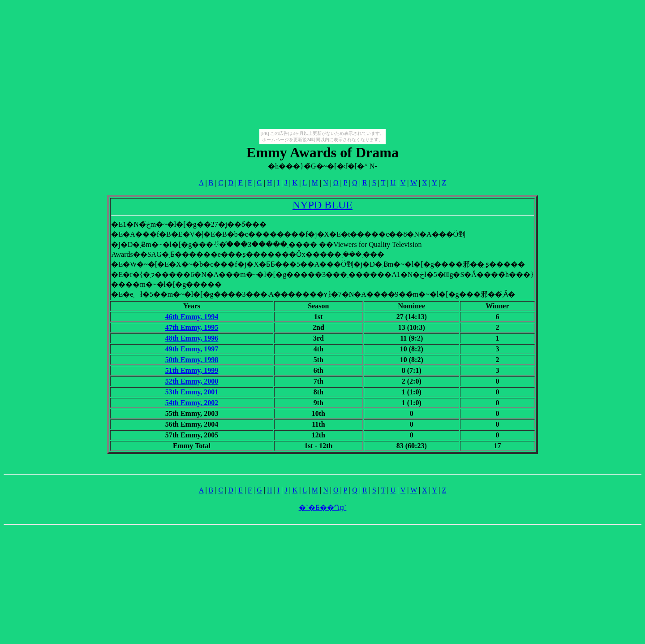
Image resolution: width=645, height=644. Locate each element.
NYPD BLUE (322, 205)
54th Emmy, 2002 (192, 403)
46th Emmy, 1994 (192, 317)
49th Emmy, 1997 (192, 349)
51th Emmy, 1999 (192, 370)
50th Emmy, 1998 (192, 360)
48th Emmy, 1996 (192, 338)
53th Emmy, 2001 (192, 392)
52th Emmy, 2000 (192, 381)
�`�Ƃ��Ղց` (323, 508)
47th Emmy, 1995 (192, 327)
